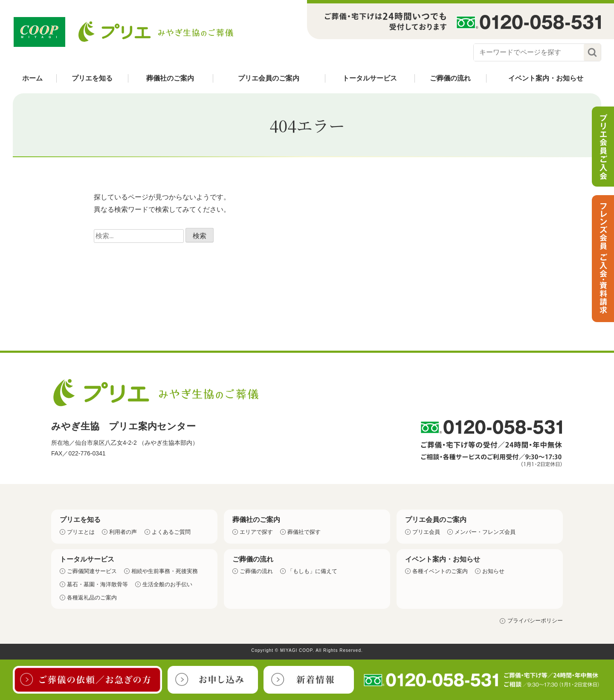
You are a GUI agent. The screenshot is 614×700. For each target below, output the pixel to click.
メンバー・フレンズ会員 (485, 532)
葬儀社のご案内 (170, 78)
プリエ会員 (426, 532)
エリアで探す (256, 532)
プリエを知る (92, 78)
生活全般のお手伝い (167, 584)
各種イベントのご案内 (440, 571)
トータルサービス (370, 78)
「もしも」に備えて (312, 571)
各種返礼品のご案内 (92, 598)
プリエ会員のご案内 (269, 78)
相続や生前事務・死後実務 (165, 571)
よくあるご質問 (171, 532)
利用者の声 (123, 532)
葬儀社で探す (304, 532)
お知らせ (493, 571)
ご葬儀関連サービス (92, 571)
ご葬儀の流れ (450, 78)
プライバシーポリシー (535, 621)
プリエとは (81, 532)
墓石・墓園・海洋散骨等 (97, 584)
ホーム (32, 78)
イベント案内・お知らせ (546, 78)
